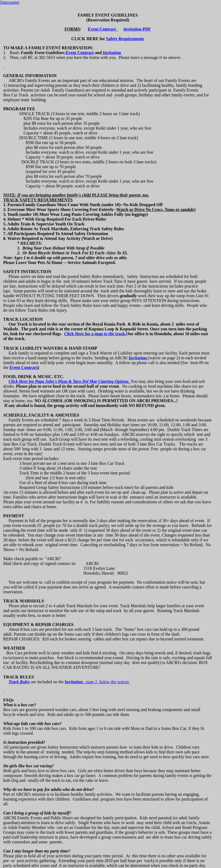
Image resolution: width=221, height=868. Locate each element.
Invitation (111, 53)
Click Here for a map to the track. (95, 334)
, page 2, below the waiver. (107, 682)
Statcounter (10, 2)
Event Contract (103, 29)
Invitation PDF (137, 29)
